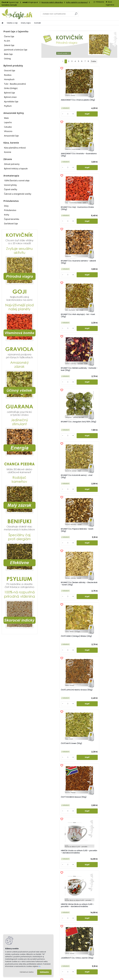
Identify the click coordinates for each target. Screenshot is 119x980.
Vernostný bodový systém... (55, 912)
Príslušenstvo (10, 210)
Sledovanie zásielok (74, 961)
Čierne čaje (9, 36)
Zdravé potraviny (12, 164)
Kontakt (38, 23)
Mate (6, 118)
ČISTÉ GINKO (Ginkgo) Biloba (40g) (79, 266)
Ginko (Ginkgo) (11, 88)
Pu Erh (7, 41)
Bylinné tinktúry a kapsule (16, 169)
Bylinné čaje (9, 93)
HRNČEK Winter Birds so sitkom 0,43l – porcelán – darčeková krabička (53, 381)
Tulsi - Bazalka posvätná (15, 84)
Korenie (8, 152)
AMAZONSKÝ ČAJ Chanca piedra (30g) (53, 102)
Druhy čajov (26, 23)
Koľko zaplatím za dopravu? (77, 2)
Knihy (7, 215)
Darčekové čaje (11, 224)
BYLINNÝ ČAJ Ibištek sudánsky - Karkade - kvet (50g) (104, 158)
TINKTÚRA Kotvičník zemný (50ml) (77, 490)
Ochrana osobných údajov (106, 957)
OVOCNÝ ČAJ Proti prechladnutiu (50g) (78, 437)
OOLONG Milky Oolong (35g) (53, 437)
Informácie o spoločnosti (106, 952)
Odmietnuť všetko (27, 972)
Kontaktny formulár (103, 960)
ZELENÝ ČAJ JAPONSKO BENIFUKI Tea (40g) (76, 600)
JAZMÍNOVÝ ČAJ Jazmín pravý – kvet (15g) (103, 381)
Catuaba (8, 127)
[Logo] (17, 14)
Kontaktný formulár (9, 5)
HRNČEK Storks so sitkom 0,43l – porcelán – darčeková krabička (104, 323)
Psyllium (8, 106)
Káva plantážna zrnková (15, 148)
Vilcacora (8, 131)
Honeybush (9, 79)
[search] (76, 15)
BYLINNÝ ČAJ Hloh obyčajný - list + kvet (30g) (78, 158)
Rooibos (8, 75)
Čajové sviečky (11, 189)
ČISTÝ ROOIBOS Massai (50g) (79, 323)
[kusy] (47, 116)
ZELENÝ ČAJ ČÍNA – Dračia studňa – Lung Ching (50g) (104, 545)
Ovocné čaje (10, 70)
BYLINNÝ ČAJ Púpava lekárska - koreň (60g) (104, 212)
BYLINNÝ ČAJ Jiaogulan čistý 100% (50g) (54, 212)
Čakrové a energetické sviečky (18, 194)
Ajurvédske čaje (11, 102)
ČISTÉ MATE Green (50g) (52, 323)
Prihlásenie (100, 2)
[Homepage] (2, 23)
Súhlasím (44, 972)
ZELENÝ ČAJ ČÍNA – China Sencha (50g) (78, 545)
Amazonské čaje (11, 136)
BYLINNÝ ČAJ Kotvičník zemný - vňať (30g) (79, 212)
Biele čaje (8, 54)
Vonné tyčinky (10, 185)
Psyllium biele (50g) (53, 489)
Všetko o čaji (12, 23)
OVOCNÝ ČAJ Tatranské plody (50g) (104, 437)
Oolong (7, 58)
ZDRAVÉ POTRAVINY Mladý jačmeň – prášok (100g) (54, 545)
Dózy (6, 206)
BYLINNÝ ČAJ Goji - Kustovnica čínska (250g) (102, 102)
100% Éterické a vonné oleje (17, 180)
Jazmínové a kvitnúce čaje (16, 50)
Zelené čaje (9, 45)
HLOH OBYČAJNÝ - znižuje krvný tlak (61, 626)
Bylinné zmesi (10, 97)
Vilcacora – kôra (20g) (104, 489)
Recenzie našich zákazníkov (52, 2)
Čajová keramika (12, 219)
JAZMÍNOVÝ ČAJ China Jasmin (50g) (79, 380)
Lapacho (8, 122)
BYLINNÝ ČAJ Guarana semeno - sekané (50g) (54, 158)
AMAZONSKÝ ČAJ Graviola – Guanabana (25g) (77, 102)
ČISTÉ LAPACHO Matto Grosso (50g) (104, 266)
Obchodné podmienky (105, 954)
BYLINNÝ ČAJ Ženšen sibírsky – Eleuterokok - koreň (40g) (54, 267)
